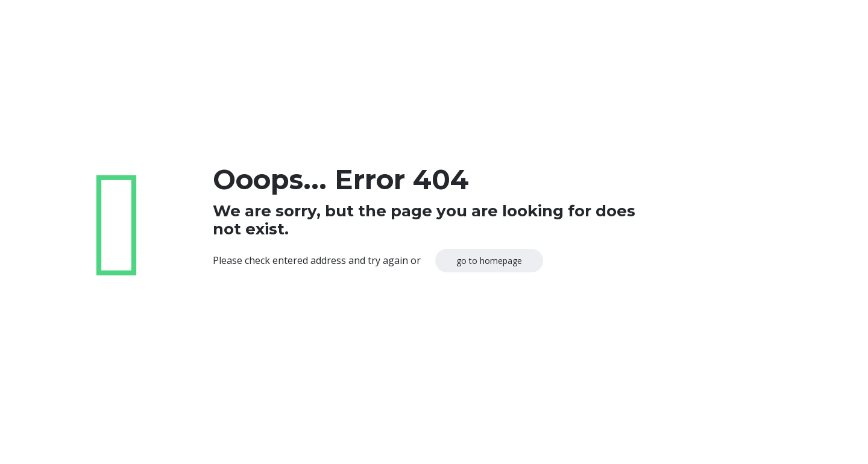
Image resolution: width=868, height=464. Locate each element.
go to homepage (489, 261)
